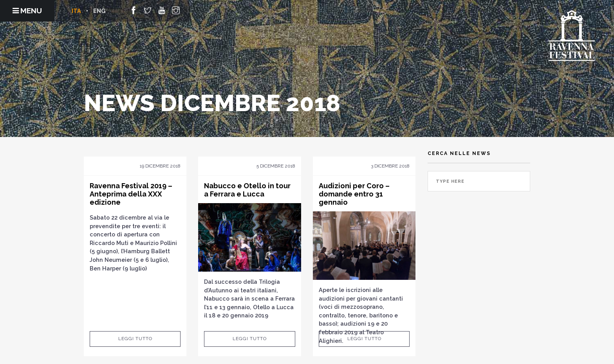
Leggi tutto (135, 339)
